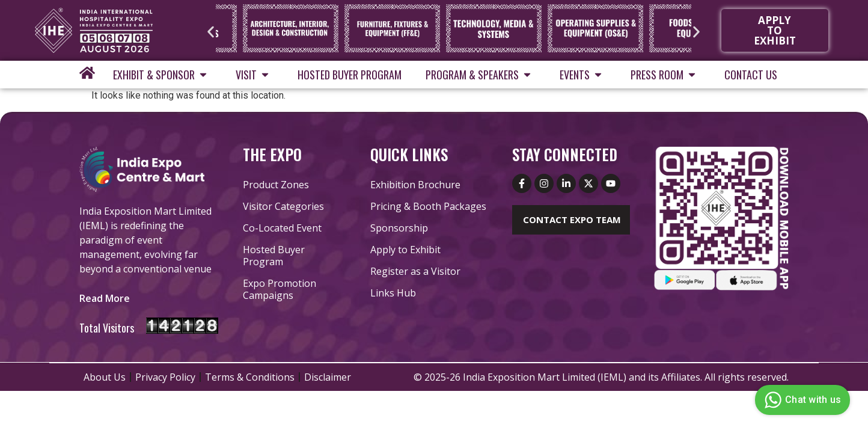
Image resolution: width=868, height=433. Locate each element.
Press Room (665, 75)
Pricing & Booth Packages (428, 206)
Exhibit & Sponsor (162, 75)
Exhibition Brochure (415, 185)
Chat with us (801, 400)
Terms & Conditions (250, 377)
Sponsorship (399, 228)
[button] (211, 32)
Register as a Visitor (415, 271)
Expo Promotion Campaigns (280, 289)
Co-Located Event (282, 228)
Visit (255, 75)
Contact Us (751, 75)
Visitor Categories (283, 206)
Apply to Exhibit (405, 250)
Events (583, 75)
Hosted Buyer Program (350, 75)
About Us (105, 377)
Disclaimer (328, 377)
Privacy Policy (165, 377)
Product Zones (276, 185)
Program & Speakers (481, 75)
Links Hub (393, 293)
